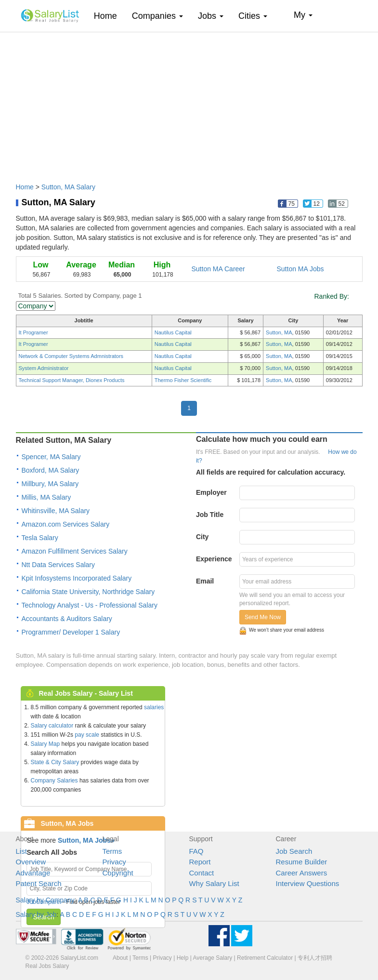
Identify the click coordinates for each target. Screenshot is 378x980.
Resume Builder (302, 862)
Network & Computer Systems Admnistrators (71, 356)
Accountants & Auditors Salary (67, 619)
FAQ (196, 851)
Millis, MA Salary (46, 497)
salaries (154, 707)
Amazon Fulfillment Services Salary (75, 551)
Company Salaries (54, 781)
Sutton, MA (279, 332)
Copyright (118, 873)
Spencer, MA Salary (51, 457)
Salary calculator (52, 726)
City (202, 537)
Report (200, 862)
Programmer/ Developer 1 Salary (71, 632)
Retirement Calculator (265, 958)
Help (183, 958)
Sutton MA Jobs (300, 269)
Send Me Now (263, 617)
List (21, 851)
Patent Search (39, 883)
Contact (202, 873)
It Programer (33, 332)
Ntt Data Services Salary (59, 565)
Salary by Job (36, 914)
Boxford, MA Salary (51, 470)
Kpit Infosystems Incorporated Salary (77, 578)
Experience (214, 559)
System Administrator (44, 368)
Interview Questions (308, 883)
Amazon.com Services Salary (66, 524)
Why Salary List (214, 883)
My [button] (303, 15)
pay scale (87, 735)
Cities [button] (253, 16)
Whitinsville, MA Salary (56, 511)
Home (109, 16)
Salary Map (46, 744)
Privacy (114, 862)
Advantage (33, 873)
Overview (31, 862)
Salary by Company (45, 900)
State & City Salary (55, 762)
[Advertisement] (189, 103)
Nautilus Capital (173, 332)
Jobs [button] (211, 16)
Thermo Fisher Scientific (183, 380)
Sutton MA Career (218, 269)
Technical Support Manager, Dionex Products (72, 380)
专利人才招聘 (315, 958)
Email (205, 581)
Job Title (210, 515)
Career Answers (302, 873)
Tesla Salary (40, 538)
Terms (112, 851)
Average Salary (212, 958)
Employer (211, 492)
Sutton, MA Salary (68, 187)
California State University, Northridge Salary (88, 592)
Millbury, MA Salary (50, 484)
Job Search (294, 851)
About (120, 958)
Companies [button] (157, 16)
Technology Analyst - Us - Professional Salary (90, 605)
